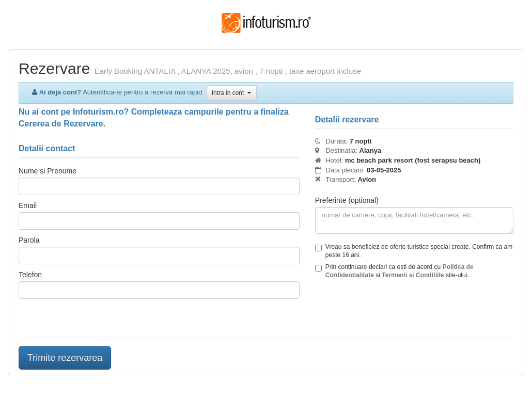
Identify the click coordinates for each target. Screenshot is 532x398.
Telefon (30, 275)
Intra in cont (231, 93)
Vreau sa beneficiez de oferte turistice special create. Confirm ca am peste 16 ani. (414, 251)
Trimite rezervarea (65, 358)
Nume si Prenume (48, 171)
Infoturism (266, 23)
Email (28, 205)
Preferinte (347, 200)
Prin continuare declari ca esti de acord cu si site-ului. (394, 271)
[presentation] (394, 310)
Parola (29, 240)
